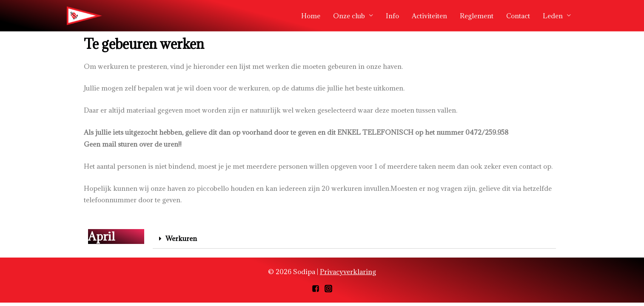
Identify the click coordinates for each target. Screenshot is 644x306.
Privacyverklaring (348, 272)
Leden (553, 16)
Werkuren (181, 238)
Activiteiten (429, 16)
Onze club (349, 16)
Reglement (477, 16)
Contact (518, 16)
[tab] (354, 239)
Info (392, 16)
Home (311, 16)
